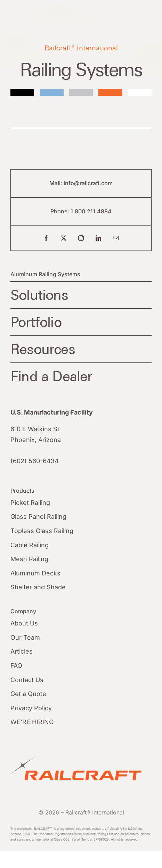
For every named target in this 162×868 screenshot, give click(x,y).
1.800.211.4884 (91, 211)
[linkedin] (98, 238)
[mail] (116, 238)
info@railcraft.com (88, 183)
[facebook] (46, 238)
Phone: (60, 211)
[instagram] (81, 238)
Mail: (56, 183)
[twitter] (64, 238)
